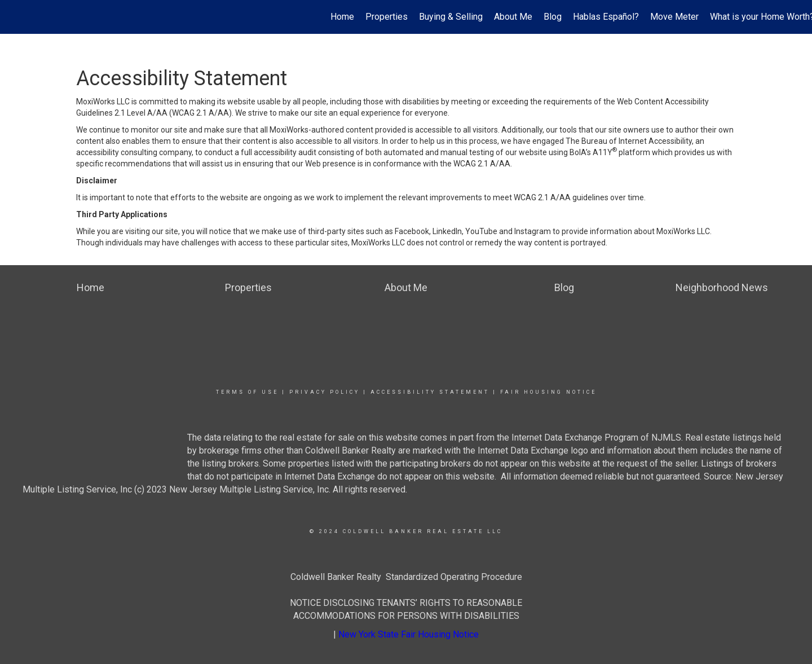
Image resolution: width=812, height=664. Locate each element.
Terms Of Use (247, 392)
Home (342, 17)
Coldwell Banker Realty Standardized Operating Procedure (406, 577)
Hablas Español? (606, 17)
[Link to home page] (14, 17)
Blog (553, 17)
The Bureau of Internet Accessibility (629, 141)
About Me (513, 17)
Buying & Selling (451, 17)
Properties (387, 17)
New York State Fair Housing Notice (409, 634)
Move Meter (674, 17)
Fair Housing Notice (548, 392)
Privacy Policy (325, 392)
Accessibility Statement (430, 392)
